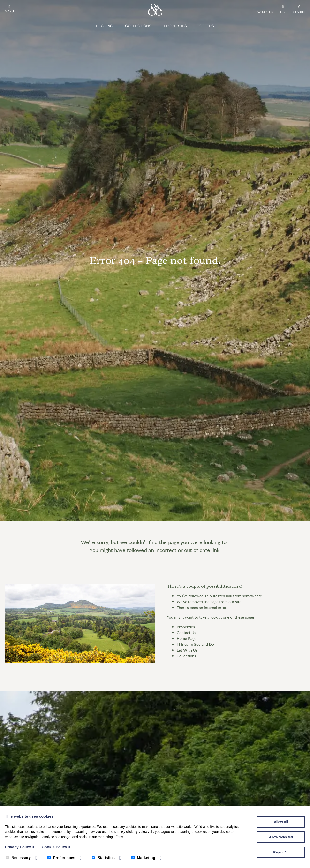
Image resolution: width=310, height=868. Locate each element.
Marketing (143, 858)
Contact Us (186, 633)
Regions (104, 26)
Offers (207, 26)
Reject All (281, 852)
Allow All (281, 822)
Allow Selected (281, 837)
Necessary (18, 858)
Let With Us (187, 650)
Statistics (103, 858)
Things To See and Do (195, 644)
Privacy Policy (20, 847)
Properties (175, 26)
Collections (138, 26)
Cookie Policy (56, 847)
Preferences (61, 858)
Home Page (187, 638)
